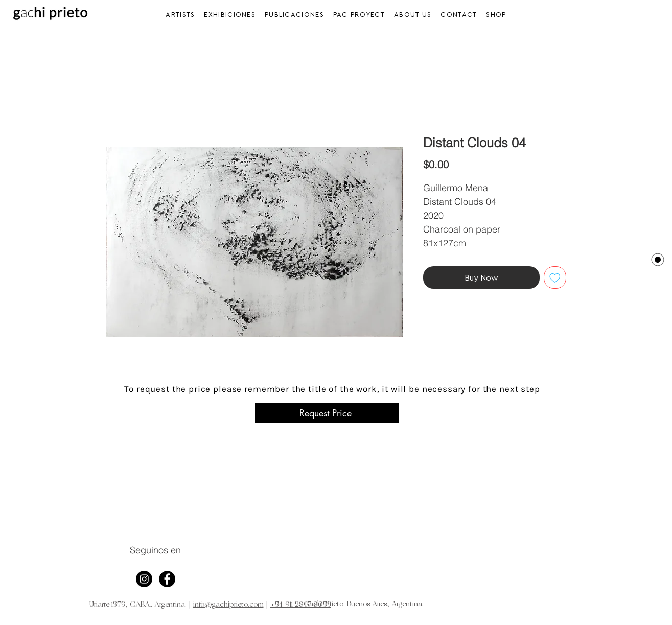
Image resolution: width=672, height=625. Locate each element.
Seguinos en (155, 550)
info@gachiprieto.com (228, 605)
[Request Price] (327, 413)
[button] (230, 15)
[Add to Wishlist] (555, 277)
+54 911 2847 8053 (301, 605)
